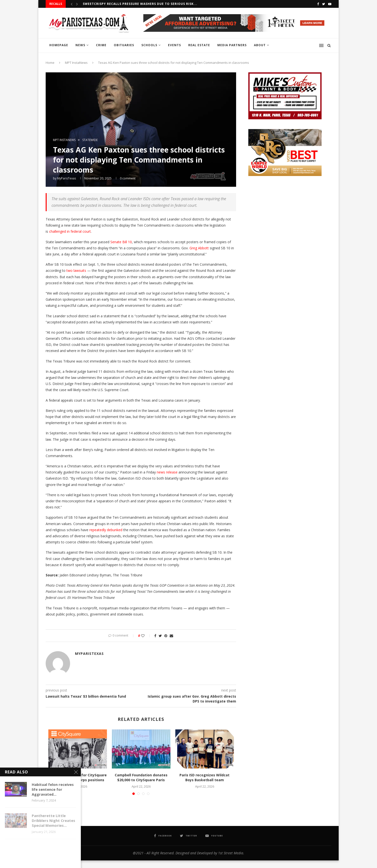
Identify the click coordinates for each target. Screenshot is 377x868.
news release (167, 472)
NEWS (80, 45)
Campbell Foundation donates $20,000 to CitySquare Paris (141, 777)
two (69, 270)
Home (50, 63)
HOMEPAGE (59, 45)
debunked (115, 530)
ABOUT (260, 45)
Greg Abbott (199, 248)
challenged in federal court (70, 231)
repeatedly (98, 530)
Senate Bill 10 (121, 242)
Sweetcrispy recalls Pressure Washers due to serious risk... (140, 4)
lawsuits (80, 270)
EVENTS (174, 45)
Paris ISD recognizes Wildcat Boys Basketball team (204, 777)
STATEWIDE (90, 140)
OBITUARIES (124, 45)
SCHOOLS (149, 45)
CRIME (101, 45)
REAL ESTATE (199, 45)
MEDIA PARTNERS (232, 45)
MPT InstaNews (76, 63)
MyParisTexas (67, 178)
